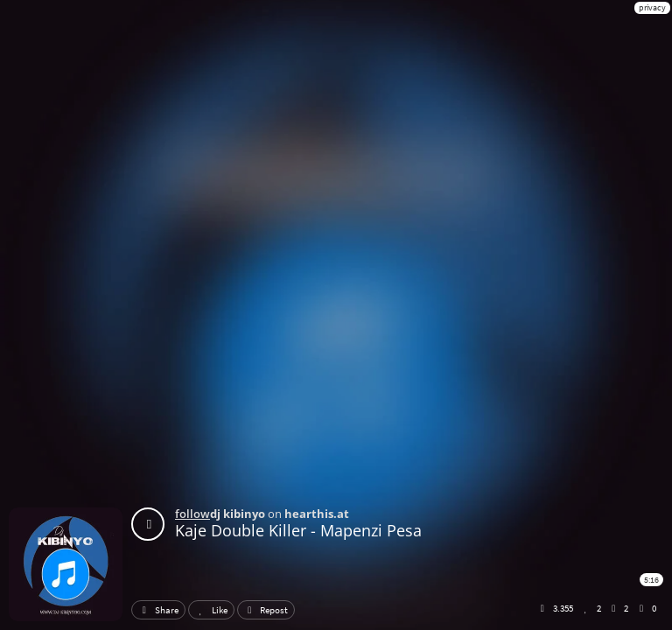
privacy (652, 7)
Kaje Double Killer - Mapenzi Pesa (298, 530)
